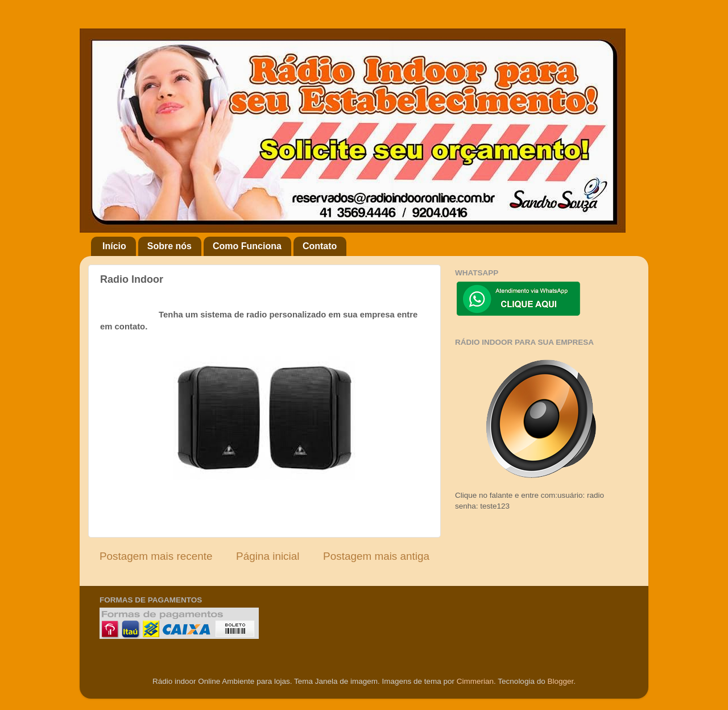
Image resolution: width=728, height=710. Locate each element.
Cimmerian (475, 681)
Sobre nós (169, 246)
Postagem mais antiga (376, 556)
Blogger (560, 681)
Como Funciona (247, 246)
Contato (320, 246)
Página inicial (268, 556)
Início (114, 246)
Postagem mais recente (156, 556)
